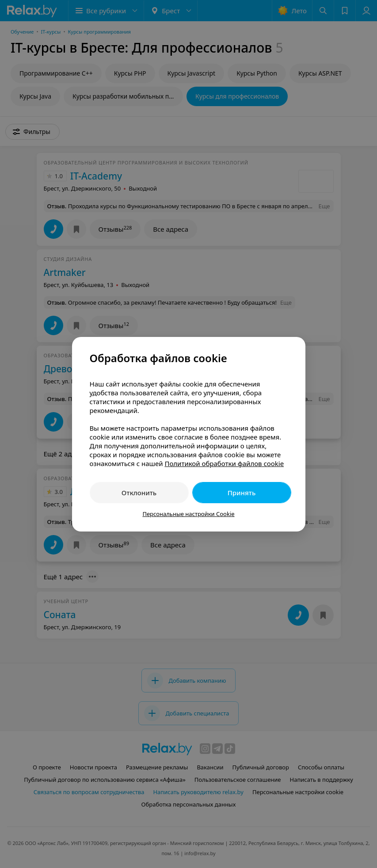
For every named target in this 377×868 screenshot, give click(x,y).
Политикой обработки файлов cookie (224, 463)
